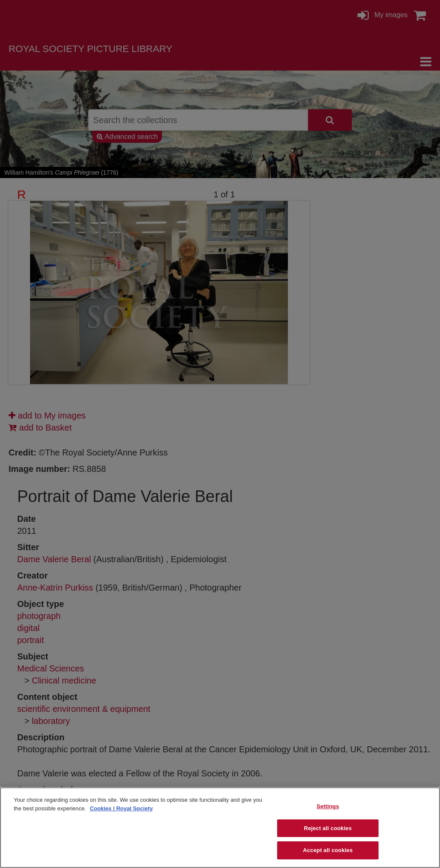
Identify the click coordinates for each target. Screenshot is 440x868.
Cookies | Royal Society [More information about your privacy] (121, 808)
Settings (328, 806)
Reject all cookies (328, 828)
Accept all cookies (328, 850)
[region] (220, 828)
